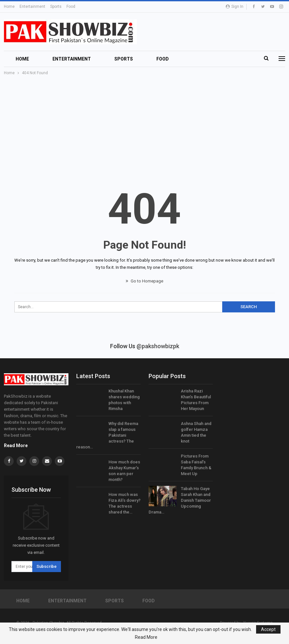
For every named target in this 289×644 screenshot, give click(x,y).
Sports (56, 7)
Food (71, 7)
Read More (16, 445)
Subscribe (47, 566)
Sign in (235, 7)
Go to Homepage (144, 281)
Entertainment (32, 7)
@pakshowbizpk (158, 346)
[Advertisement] (144, 125)
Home (9, 7)
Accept (268, 629)
